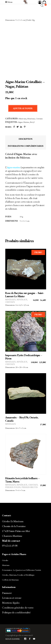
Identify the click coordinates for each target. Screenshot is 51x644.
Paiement (7, 593)
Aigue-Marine (24, 122)
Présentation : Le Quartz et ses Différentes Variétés (22, 570)
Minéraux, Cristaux (35, 119)
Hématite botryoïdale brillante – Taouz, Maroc (22, 480)
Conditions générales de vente (18, 607)
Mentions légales (11, 603)
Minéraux (23, 119)
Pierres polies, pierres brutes (21, 487)
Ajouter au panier (23, 108)
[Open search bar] (42, 5)
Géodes (5, 560)
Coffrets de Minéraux (10, 580)
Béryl (32, 122)
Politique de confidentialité (16, 612)
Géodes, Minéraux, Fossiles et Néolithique (18, 575)
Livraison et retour (12, 598)
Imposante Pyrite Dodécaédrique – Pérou (24, 357)
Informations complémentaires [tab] (26, 146)
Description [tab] (26, 139)
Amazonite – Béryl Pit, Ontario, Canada (22, 419)
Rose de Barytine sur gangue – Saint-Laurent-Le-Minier (25, 295)
